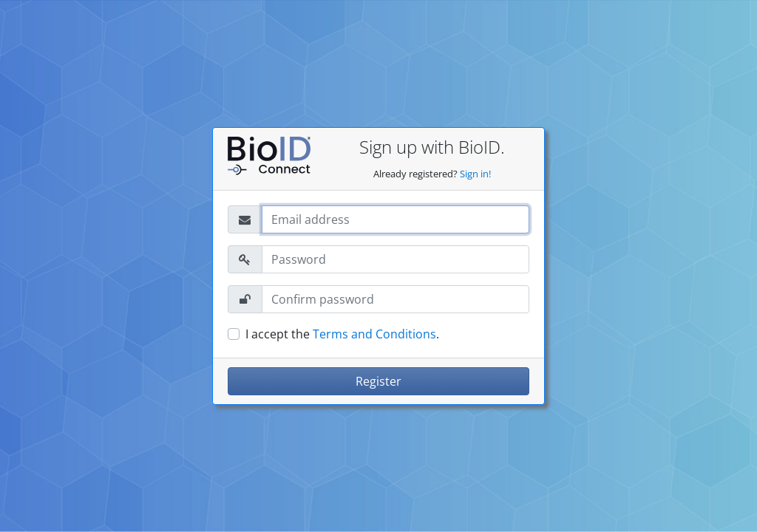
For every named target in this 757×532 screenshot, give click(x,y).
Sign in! (475, 174)
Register (378, 381)
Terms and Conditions (374, 334)
